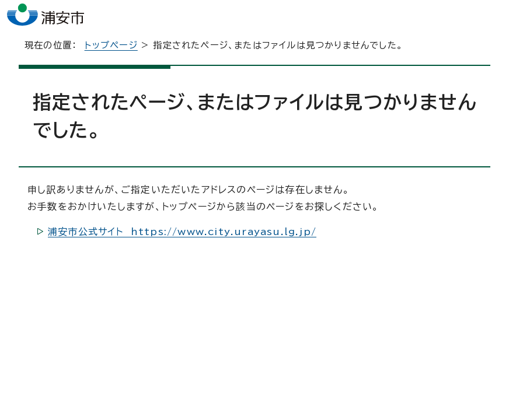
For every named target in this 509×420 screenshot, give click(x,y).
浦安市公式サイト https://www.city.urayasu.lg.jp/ (182, 239)
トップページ (111, 53)
